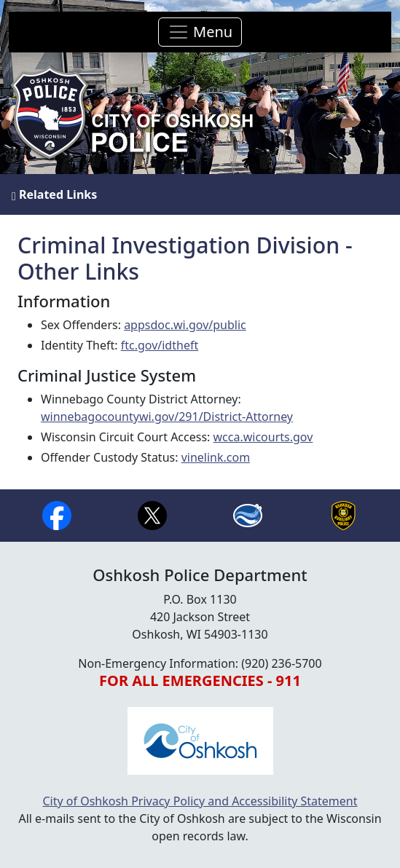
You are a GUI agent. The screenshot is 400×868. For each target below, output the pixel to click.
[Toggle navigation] (200, 32)
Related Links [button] (54, 194)
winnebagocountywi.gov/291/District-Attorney (167, 417)
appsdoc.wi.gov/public (185, 325)
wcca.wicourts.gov (263, 437)
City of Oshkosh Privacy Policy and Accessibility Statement (200, 801)
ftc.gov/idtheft (160, 345)
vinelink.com (216, 457)
